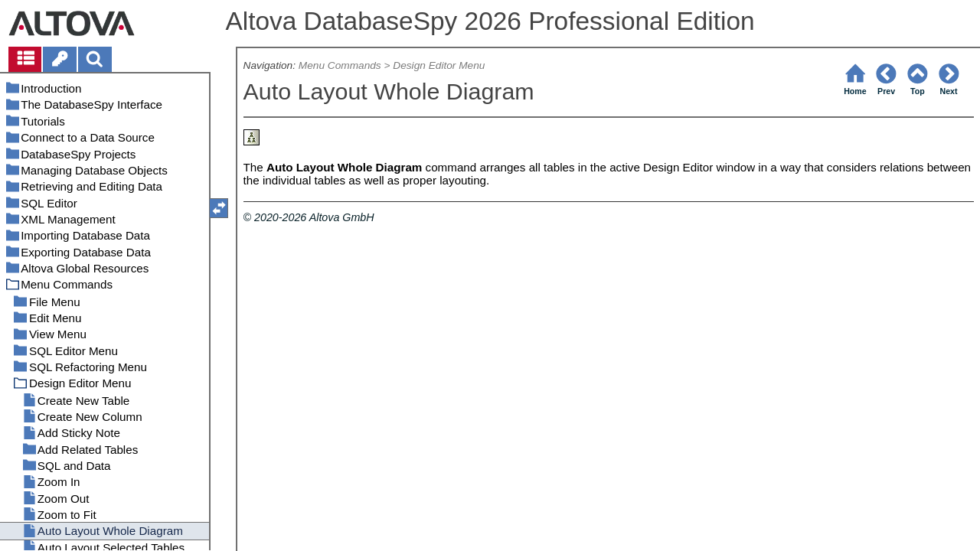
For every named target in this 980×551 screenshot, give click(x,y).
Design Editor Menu (439, 65)
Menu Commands (340, 65)
